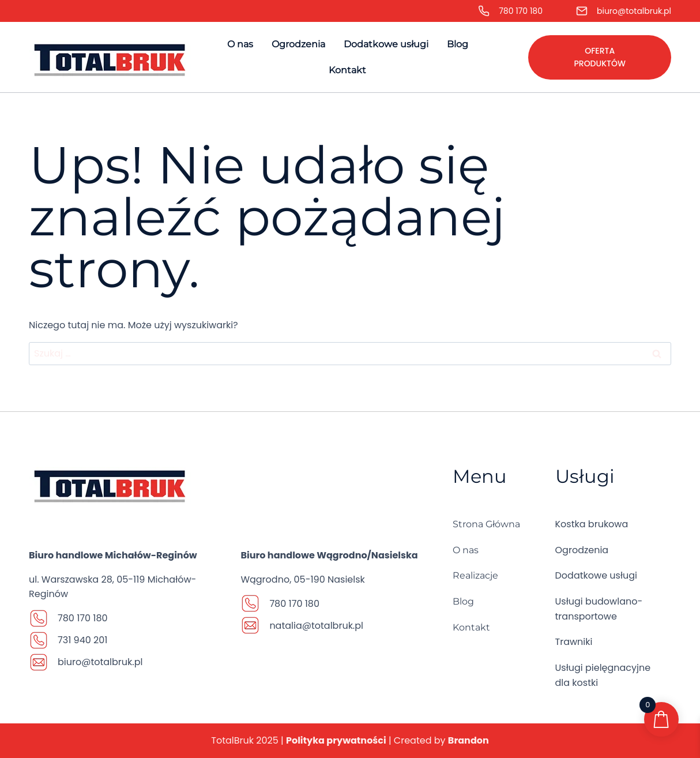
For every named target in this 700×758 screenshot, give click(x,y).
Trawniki (574, 642)
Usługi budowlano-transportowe (599, 609)
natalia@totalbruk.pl (316, 626)
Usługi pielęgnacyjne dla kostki (603, 675)
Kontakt (347, 70)
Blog (458, 44)
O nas (240, 44)
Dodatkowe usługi (386, 44)
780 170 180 (521, 11)
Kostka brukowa (592, 524)
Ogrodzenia (298, 44)
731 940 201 (82, 640)
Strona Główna (486, 524)
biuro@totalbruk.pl (634, 11)
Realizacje (475, 575)
